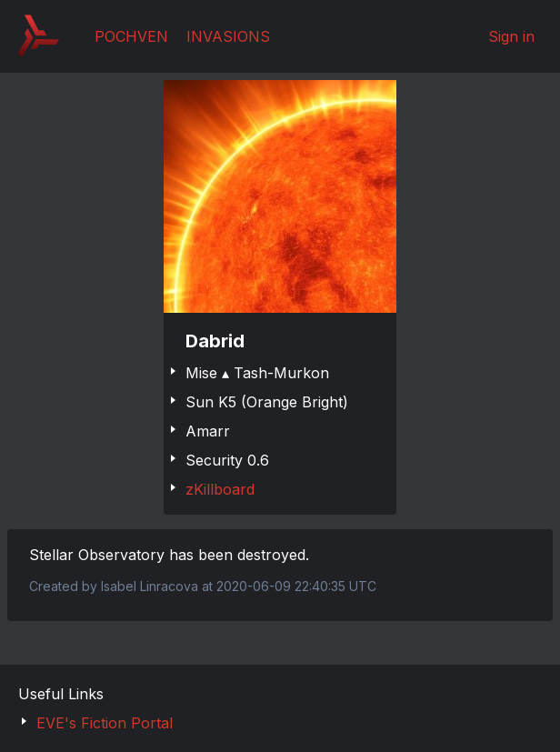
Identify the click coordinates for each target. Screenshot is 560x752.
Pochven (131, 36)
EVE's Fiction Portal (105, 723)
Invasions (228, 36)
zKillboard (220, 489)
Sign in (511, 36)
